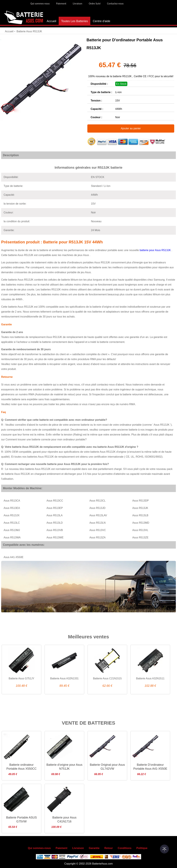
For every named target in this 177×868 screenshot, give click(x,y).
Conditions (125, 848)
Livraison (77, 4)
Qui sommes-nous (40, 4)
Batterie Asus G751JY (22, 678)
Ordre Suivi (95, 4)
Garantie (94, 848)
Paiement (61, 4)
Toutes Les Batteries (74, 21)
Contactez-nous (115, 4)
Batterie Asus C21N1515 (107, 678)
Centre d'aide (102, 21)
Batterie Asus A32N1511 (150, 678)
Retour (109, 848)
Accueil (51, 21)
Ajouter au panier (131, 128)
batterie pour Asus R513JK (156, 250)
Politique (142, 848)
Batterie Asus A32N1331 (64, 678)
